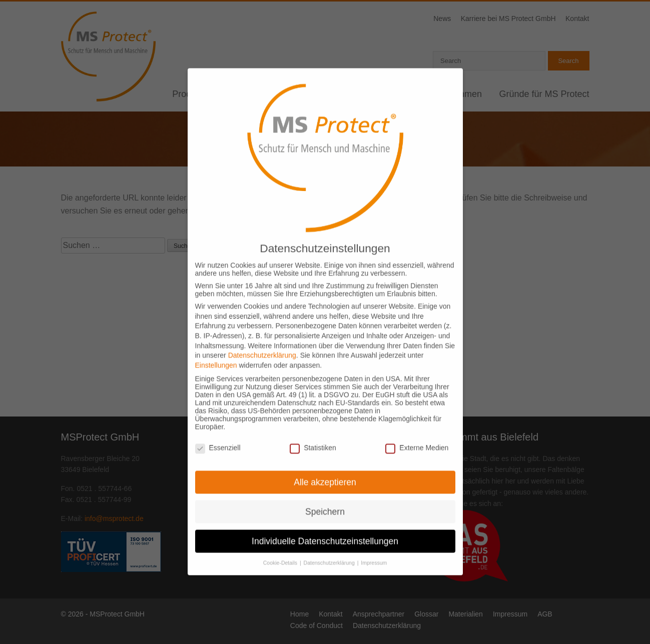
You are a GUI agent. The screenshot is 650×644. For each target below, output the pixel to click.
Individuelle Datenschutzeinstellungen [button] (325, 529)
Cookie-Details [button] (281, 551)
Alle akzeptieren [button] (325, 470)
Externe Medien (417, 435)
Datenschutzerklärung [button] (330, 551)
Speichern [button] (325, 499)
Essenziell (218, 435)
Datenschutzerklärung (262, 343)
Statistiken (313, 435)
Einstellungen (216, 353)
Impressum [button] (374, 551)
